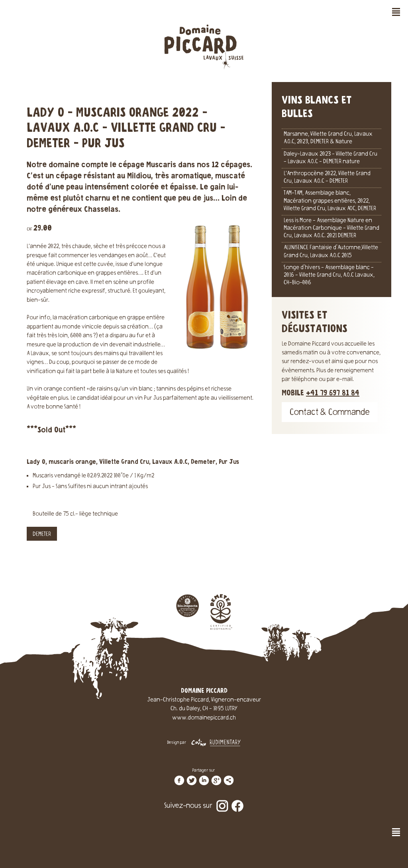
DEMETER (42, 535)
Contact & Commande (330, 413)
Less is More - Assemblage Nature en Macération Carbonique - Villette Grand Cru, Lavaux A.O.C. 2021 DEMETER (331, 229)
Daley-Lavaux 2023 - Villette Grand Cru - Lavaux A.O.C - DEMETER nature (331, 158)
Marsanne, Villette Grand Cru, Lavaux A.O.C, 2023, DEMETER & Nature (328, 138)
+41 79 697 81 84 (333, 393)
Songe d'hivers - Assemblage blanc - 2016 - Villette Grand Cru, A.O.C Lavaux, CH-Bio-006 (329, 276)
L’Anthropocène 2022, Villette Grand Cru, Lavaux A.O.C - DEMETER (327, 178)
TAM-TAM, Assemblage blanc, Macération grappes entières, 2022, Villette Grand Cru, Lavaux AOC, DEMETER (330, 201)
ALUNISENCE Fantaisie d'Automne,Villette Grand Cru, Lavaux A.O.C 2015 (331, 252)
